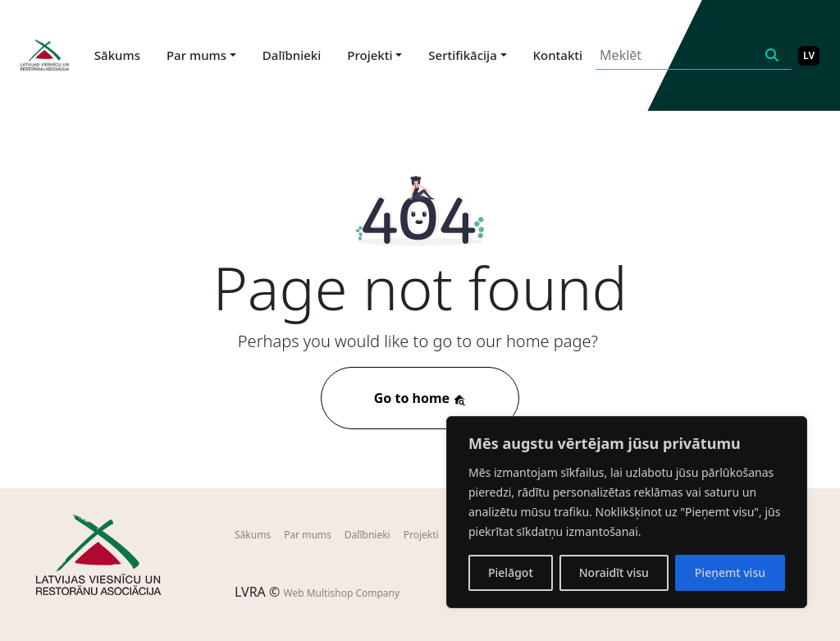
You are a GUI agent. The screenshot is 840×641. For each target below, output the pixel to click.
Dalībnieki (292, 55)
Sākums (117, 55)
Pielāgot (511, 572)
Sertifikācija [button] (462, 55)
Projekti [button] (370, 55)
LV (809, 55)
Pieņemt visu (730, 572)
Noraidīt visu (614, 572)
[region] (627, 512)
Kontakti (558, 55)
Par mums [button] (196, 55)
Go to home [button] (420, 398)
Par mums (308, 535)
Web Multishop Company (341, 593)
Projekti (421, 535)
